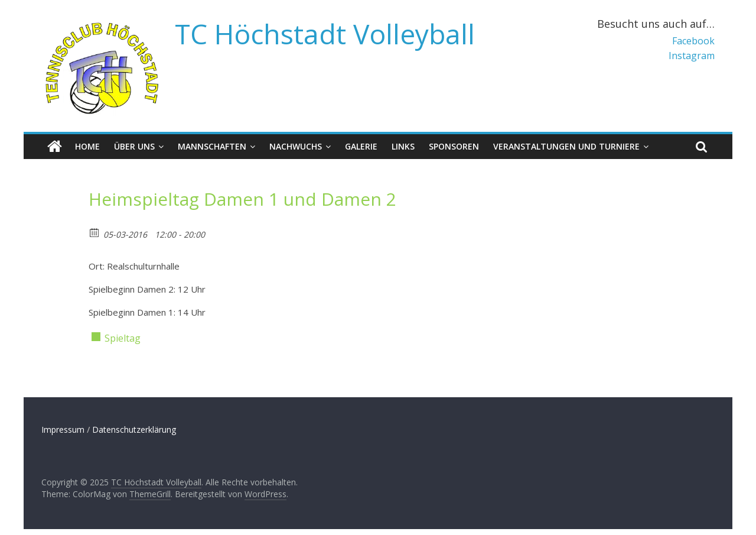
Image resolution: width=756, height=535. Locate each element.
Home (87, 146)
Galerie (361, 146)
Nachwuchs (296, 146)
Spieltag (123, 338)
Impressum (63, 429)
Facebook (693, 41)
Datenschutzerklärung (134, 429)
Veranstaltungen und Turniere (566, 146)
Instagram (692, 56)
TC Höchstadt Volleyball (325, 34)
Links (403, 146)
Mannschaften (212, 146)
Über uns (134, 146)
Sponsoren (454, 146)
